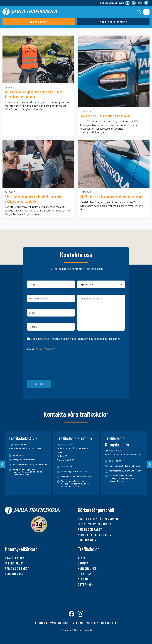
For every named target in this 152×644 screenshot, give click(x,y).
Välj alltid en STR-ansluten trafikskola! (105, 116)
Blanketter (110, 623)
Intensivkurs (14, 563)
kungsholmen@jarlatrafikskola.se (122, 466)
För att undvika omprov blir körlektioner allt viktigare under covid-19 (33, 199)
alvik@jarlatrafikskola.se (22, 460)
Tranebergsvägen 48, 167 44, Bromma (30, 464)
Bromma (83, 563)
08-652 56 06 (113, 462)
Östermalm (86, 585)
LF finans (40, 623)
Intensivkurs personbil (95, 524)
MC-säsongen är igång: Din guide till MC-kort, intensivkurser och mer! (34, 94)
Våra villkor (59, 623)
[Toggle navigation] (146, 12)
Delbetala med (115, 3)
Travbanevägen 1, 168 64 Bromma (76, 476)
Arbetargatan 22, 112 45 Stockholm (125, 471)
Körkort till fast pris (94, 535)
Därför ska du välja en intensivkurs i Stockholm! (112, 197)
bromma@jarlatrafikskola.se (72, 472)
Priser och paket (90, 529)
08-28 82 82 (64, 467)
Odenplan (85, 574)
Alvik (82, 558)
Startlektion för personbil (98, 519)
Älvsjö (83, 579)
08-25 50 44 (16, 455)
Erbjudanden (87, 540)
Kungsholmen (87, 569)
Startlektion (15, 558)
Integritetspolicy (46, 348)
